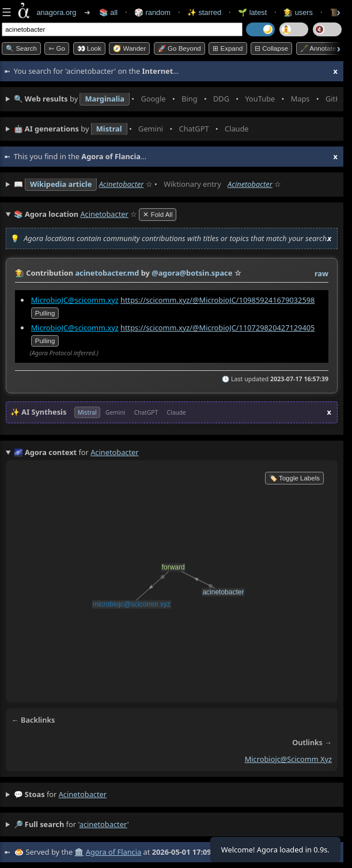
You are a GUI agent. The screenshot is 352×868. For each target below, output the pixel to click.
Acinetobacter (122, 184)
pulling (45, 313)
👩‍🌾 (20, 273)
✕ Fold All (158, 215)
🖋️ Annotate (318, 48)
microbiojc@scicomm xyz (288, 759)
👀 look (89, 48)
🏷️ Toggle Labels (294, 478)
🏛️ (79, 852)
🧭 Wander (129, 48)
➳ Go (57, 48)
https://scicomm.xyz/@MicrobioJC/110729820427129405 (217, 327)
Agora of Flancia (113, 852)
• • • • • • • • (176, 99)
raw (321, 273)
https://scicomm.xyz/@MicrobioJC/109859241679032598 (217, 299)
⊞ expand (228, 48)
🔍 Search (21, 48)
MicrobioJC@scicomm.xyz (75, 299)
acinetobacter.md (107, 273)
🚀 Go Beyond (179, 48)
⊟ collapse (271, 48)
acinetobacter (83, 794)
